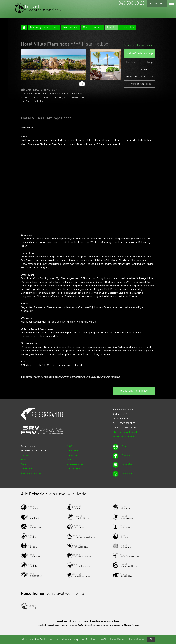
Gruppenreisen (93, 27)
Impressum (73, 455)
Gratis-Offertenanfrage (140, 54)
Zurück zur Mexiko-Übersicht (139, 45)
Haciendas (127, 27)
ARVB (70, 446)
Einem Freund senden (140, 77)
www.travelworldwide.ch (125, 436)
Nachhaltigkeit (74, 468)
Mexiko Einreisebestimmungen (53, 625)
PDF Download (140, 70)
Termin (24, 459)
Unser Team (27, 468)
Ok (151, 640)
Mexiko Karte (76, 625)
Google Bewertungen (32, 473)
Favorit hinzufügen (140, 84)
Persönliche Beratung (140, 62)
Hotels (111, 27)
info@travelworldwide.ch (125, 432)
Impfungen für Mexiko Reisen (124, 625)
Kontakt (25, 455)
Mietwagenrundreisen (44, 27)
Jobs (69, 459)
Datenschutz (73, 450)
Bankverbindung (75, 464)
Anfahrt (25, 464)
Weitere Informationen (130, 640)
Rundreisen (71, 27)
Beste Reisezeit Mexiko (96, 625)
